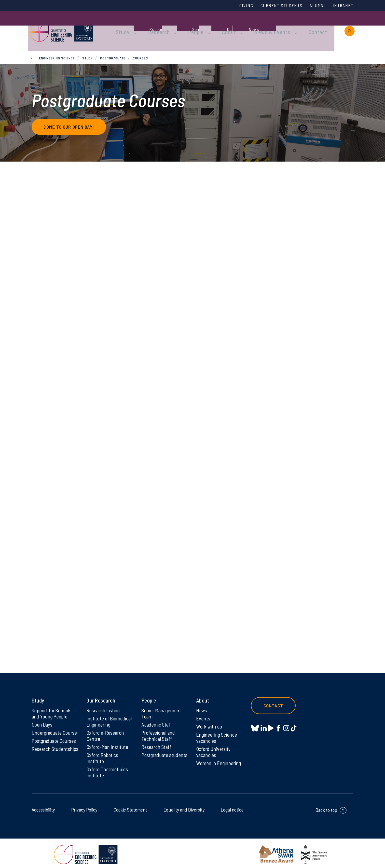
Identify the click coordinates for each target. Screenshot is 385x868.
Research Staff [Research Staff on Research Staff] (157, 743)
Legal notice (232, 807)
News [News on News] (202, 705)
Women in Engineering (219, 760)
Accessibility (43, 807)
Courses (140, 46)
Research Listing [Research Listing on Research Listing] (104, 705)
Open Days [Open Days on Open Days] (42, 720)
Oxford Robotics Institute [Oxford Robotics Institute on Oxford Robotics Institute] (103, 755)
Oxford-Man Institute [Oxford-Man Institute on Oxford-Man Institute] (108, 743)
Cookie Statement (130, 807)
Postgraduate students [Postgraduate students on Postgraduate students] (156, 755)
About (218, 25)
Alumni (315, 6)
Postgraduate (113, 46)
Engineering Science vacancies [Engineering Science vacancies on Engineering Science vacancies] (217, 734)
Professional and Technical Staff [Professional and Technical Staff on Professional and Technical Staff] (159, 732)
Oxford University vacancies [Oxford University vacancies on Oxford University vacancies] (214, 748)
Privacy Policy (84, 807)
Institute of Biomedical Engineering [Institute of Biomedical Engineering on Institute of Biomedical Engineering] (110, 717)
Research (154, 25)
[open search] (350, 25)
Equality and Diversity (184, 807)
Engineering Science (57, 46)
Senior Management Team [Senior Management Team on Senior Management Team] (162, 709)
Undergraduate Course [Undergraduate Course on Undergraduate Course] (55, 729)
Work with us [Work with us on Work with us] (209, 722)
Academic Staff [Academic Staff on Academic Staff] (157, 720)
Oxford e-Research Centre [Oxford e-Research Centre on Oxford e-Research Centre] (106, 732)
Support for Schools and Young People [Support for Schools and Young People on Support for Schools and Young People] (52, 709)
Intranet (342, 6)
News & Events (257, 25)
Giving (237, 6)
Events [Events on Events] (203, 714)
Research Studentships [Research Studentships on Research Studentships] (46, 748)
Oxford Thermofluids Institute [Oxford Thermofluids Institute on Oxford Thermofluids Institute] (108, 770)
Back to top (326, 807)
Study (121, 25)
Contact (299, 25)
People (188, 25)
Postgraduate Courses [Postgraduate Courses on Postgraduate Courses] (55, 737)
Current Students (275, 6)
